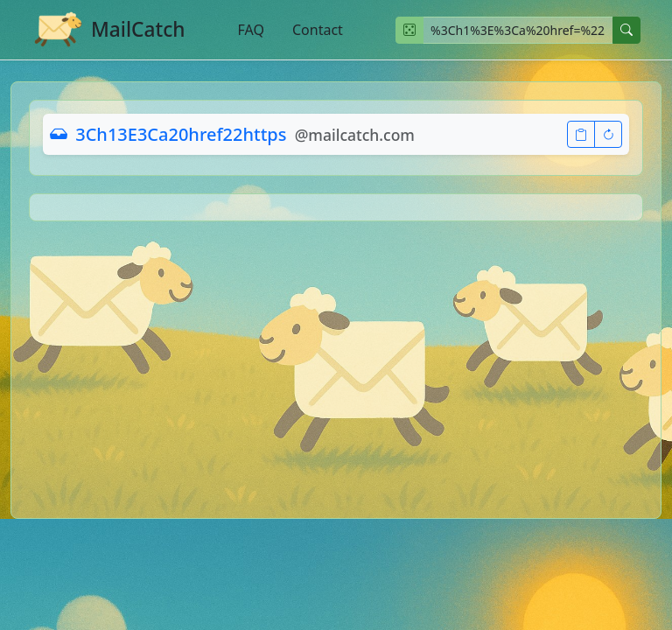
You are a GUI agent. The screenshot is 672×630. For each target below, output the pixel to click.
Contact (318, 30)
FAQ (251, 30)
